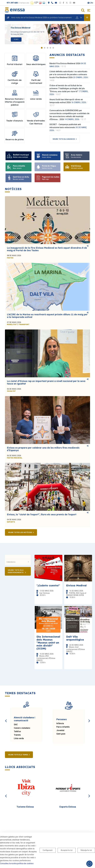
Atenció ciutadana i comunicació (24, 719)
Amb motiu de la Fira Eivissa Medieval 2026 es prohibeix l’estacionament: (42, 18)
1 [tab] (42, 48)
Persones (62, 719)
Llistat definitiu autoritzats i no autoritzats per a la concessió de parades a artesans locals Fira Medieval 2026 (68, 74)
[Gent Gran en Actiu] (18, 178)
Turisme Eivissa (25, 807)
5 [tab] (53, 48)
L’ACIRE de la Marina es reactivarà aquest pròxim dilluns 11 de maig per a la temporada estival (47, 316)
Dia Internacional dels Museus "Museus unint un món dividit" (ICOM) (48, 643)
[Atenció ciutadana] (48, 156)
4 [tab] (50, 48)
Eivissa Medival (76, 585)
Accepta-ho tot (67, 850)
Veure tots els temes (18, 755)
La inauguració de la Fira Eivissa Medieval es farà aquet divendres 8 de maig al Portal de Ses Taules (47, 249)
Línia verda (19, 738)
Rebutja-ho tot (86, 850)
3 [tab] (48, 48)
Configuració (48, 850)
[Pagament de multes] (48, 178)
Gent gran (61, 734)
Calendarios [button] (18, 562)
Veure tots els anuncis (64, 139)
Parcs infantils (63, 727)
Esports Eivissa (68, 807)
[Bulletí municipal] (18, 156)
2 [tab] (45, 48)
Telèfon (17, 731)
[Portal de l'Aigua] (48, 167)
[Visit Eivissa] (77, 167)
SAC (16, 725)
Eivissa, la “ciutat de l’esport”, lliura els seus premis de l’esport (42, 514)
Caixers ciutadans (22, 728)
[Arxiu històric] (77, 156)
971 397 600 (12, 3)
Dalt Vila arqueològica (75, 638)
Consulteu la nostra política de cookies (17, 863)
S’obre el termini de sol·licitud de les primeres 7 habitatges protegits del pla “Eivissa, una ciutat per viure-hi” (67, 88)
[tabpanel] (47, 34)
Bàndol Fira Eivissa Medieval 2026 (65, 63)
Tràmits (17, 735)
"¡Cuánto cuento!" (48, 585)
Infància (60, 723)
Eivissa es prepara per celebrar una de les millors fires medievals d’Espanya (43, 449)
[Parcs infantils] (18, 167)
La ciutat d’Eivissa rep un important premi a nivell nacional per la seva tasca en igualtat (46, 382)
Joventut (60, 730)
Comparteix (88, 246)
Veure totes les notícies (20, 532)
